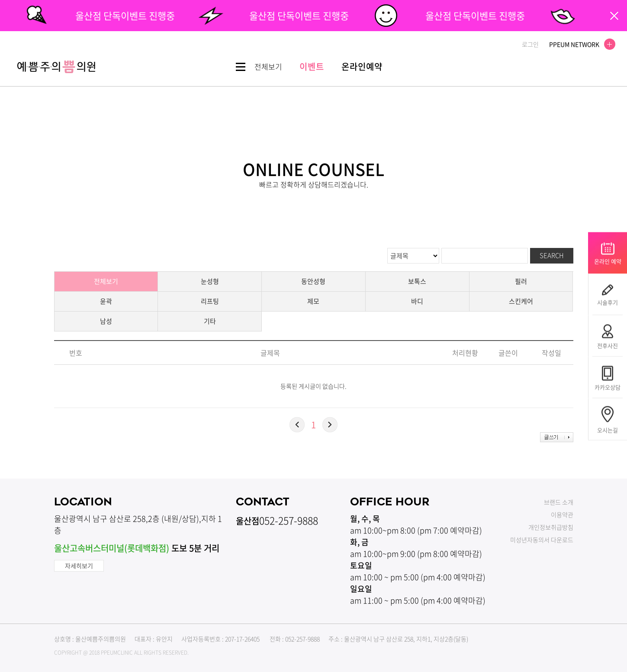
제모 (313, 301)
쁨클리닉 (56, 67)
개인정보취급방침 (551, 527)
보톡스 (417, 281)
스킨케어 (521, 301)
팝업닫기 (614, 16)
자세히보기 (79, 566)
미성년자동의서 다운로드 (542, 540)
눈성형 (210, 281)
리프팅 (210, 301)
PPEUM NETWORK (580, 44)
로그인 (530, 44)
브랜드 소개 (559, 502)
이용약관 (562, 514)
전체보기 (106, 281)
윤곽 (106, 301)
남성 (106, 321)
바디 (417, 301)
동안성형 (313, 281)
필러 (521, 281)
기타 (210, 321)
